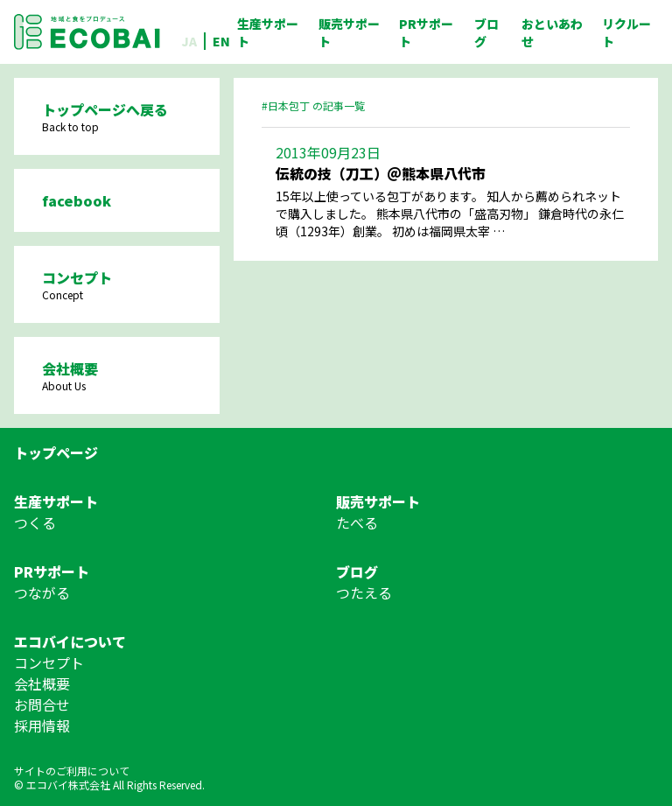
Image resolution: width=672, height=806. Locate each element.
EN (221, 41)
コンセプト (49, 662)
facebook (77, 200)
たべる (357, 522)
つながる (42, 592)
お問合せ (42, 704)
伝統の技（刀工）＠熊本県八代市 (381, 173)
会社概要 (42, 683)
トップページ (56, 452)
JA (189, 41)
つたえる (364, 592)
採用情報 (42, 725)
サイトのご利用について (72, 771)
